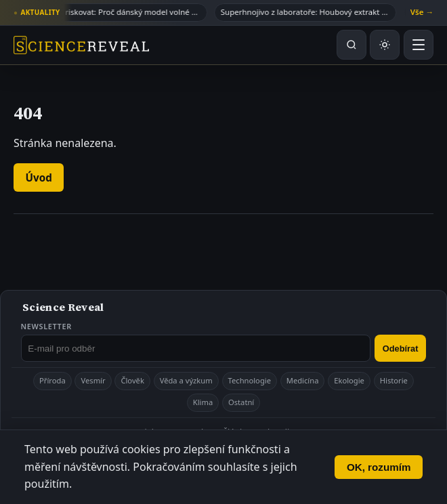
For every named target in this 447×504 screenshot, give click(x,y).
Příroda (52, 380)
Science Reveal (63, 307)
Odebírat (401, 349)
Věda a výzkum (186, 380)
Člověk (132, 380)
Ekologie (349, 380)
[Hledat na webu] (352, 45)
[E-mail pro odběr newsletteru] (196, 348)
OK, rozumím (379, 467)
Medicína (303, 380)
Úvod (39, 177)
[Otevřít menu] (419, 45)
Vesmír (93, 380)
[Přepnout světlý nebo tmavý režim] (385, 45)
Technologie (250, 380)
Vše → (422, 12)
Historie (394, 380)
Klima (203, 402)
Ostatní (241, 402)
